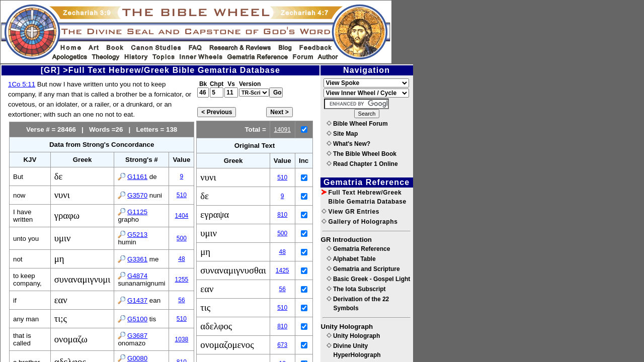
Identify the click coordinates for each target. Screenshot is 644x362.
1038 (182, 339)
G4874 (137, 276)
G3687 (137, 336)
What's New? (349, 144)
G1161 (137, 177)
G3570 (137, 195)
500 (182, 238)
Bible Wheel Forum (357, 124)
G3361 (137, 259)
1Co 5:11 (22, 84)
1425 (283, 270)
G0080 (137, 358)
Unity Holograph (353, 336)
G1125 (137, 212)
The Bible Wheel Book (361, 154)
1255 (182, 280)
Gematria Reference (358, 249)
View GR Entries (350, 212)
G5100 (137, 319)
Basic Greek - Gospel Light (369, 279)
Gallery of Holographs (360, 222)
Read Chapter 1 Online (362, 164)
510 (182, 195)
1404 (182, 216)
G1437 (137, 300)
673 (282, 345)
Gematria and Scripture (363, 269)
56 (181, 300)
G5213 (137, 235)
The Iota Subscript (356, 289)
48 (181, 259)
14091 (282, 130)
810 (282, 215)
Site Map (342, 134)
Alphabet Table (351, 259)
